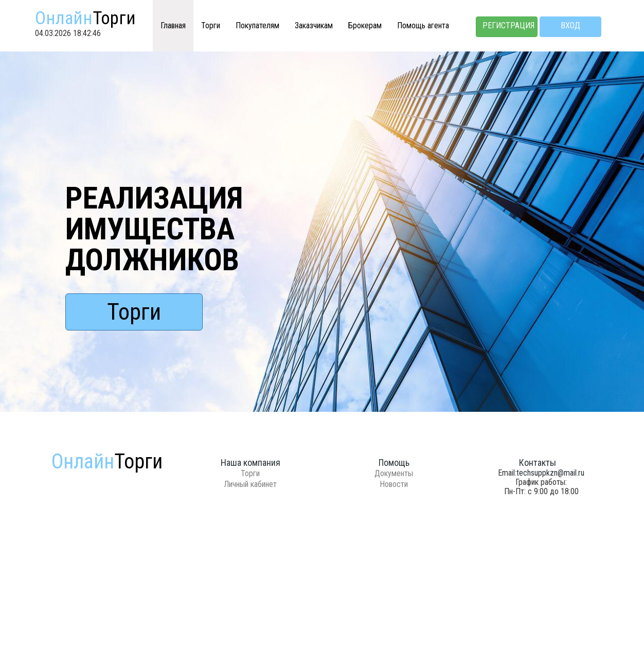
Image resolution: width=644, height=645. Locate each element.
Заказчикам (314, 25)
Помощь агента (423, 25)
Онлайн (85, 18)
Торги (211, 25)
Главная (173, 25)
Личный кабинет (250, 484)
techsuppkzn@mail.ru (550, 473)
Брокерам (365, 25)
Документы (394, 473)
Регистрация (508, 25)
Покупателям (257, 25)
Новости (394, 484)
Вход (570, 25)
